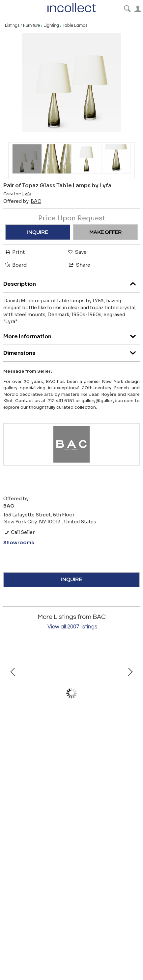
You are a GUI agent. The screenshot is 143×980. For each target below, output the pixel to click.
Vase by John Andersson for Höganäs (72, 739)
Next (130, 693)
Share (79, 265)
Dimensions (71, 351)
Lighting (51, 25)
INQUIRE (38, 232)
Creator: (17, 194)
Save (77, 252)
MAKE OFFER (105, 232)
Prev (13, 693)
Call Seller (19, 532)
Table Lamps (75, 25)
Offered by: (22, 201)
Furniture (31, 25)
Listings (12, 25)
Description (71, 282)
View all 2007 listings (72, 627)
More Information (71, 335)
